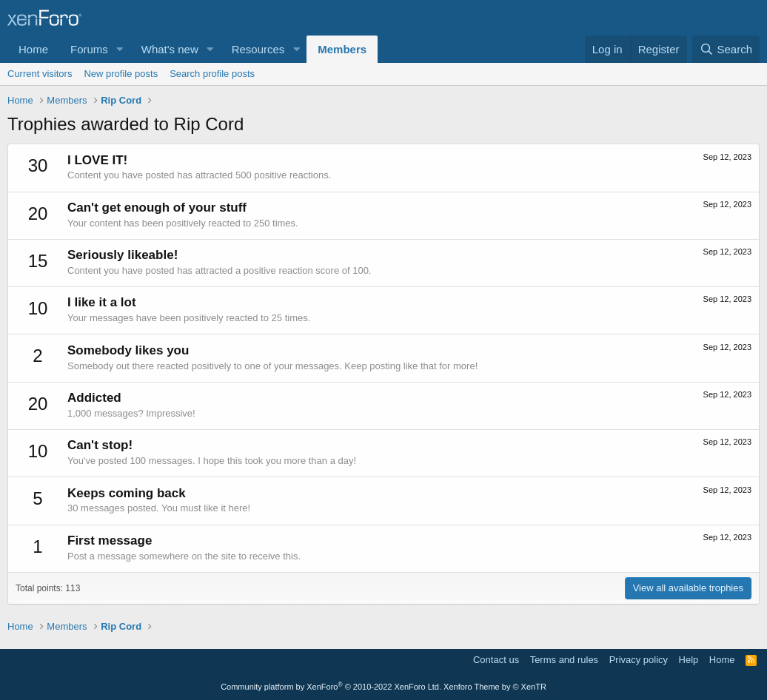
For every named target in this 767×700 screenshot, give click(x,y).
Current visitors (40, 74)
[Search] (726, 49)
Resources (258, 49)
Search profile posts (212, 74)
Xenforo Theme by (495, 687)
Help (689, 660)
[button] (120, 49)
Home (33, 49)
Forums (89, 49)
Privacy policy (639, 660)
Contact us (496, 660)
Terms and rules (564, 660)
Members (342, 49)
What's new (170, 49)
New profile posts (121, 74)
